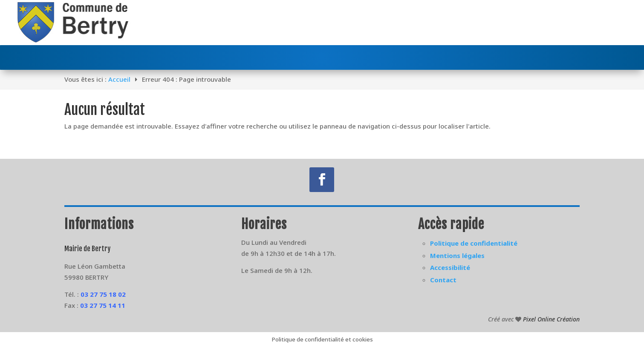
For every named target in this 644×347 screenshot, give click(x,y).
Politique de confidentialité (474, 243)
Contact (443, 280)
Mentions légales (457, 255)
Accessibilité (450, 267)
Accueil (119, 79)
